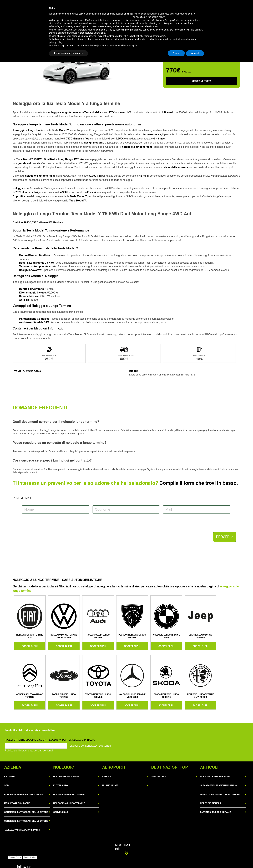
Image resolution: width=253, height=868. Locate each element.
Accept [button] (195, 859)
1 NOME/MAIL (23, 498)
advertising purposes (168, 829)
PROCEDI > (225, 537)
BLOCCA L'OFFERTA (202, 81)
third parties (105, 826)
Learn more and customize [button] (68, 859)
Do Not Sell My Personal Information (146, 842)
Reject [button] (176, 859)
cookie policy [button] (158, 823)
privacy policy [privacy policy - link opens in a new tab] (56, 848)
